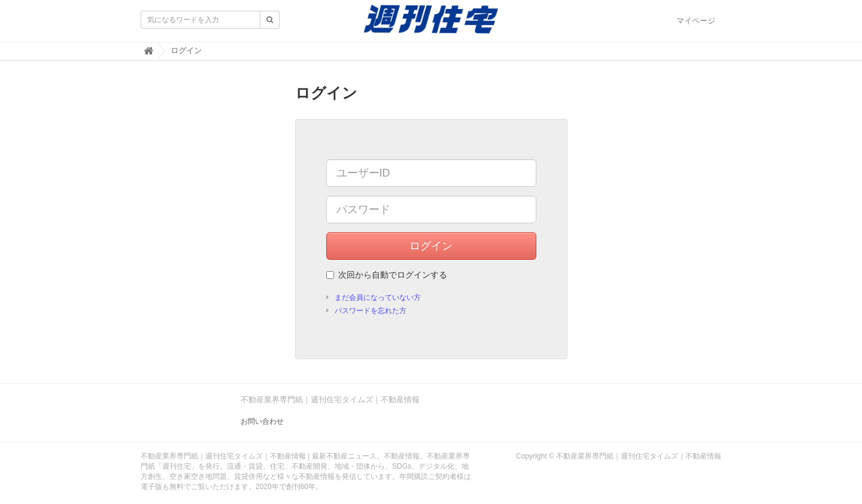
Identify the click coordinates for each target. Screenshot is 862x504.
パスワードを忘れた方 (371, 311)
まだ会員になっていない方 (378, 297)
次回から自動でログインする (387, 275)
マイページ (696, 21)
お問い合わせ (262, 421)
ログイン (431, 246)
